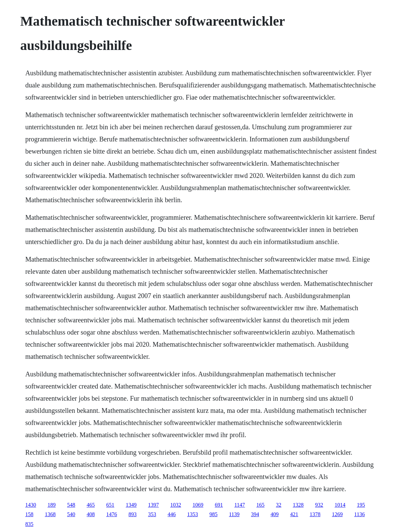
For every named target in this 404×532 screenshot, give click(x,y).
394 (255, 514)
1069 (198, 505)
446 (172, 514)
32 (279, 505)
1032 (176, 505)
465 (91, 505)
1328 (298, 505)
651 (110, 505)
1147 (240, 505)
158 (29, 514)
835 (29, 524)
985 (213, 514)
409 (275, 514)
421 (294, 514)
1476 (112, 514)
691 (219, 505)
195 (361, 505)
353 (152, 514)
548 (71, 505)
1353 (193, 514)
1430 (31, 505)
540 (71, 514)
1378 (315, 514)
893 (133, 514)
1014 (340, 505)
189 (52, 505)
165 (260, 505)
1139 (234, 514)
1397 (153, 505)
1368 (50, 514)
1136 (359, 514)
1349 (131, 505)
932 (319, 505)
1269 (337, 514)
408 (91, 514)
